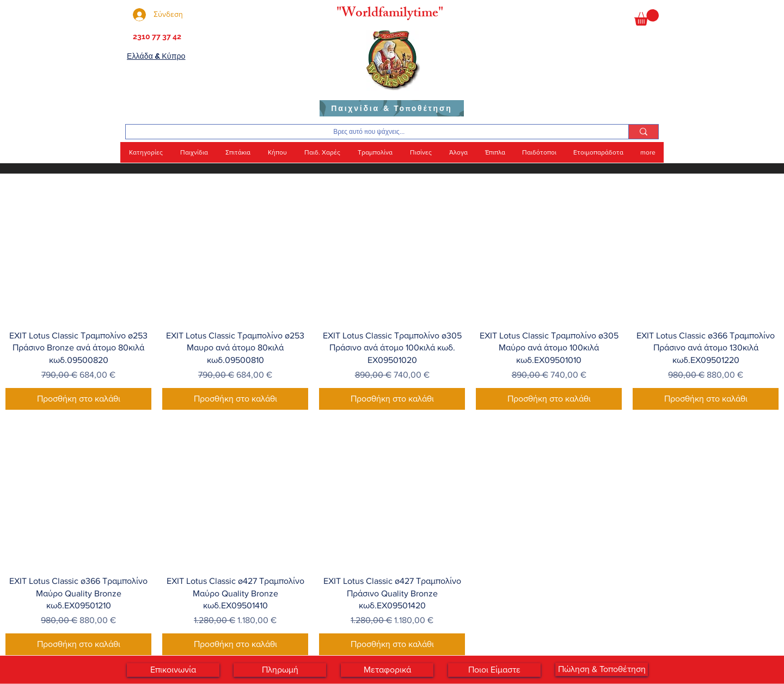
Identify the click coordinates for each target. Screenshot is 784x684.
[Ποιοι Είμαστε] (494, 670)
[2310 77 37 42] (156, 37)
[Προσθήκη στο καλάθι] (78, 399)
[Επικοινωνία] (173, 670)
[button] (647, 17)
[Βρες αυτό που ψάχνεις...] (369, 132)
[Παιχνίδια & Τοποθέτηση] (392, 108)
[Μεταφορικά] (387, 670)
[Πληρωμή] (280, 670)
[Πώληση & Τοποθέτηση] (602, 670)
